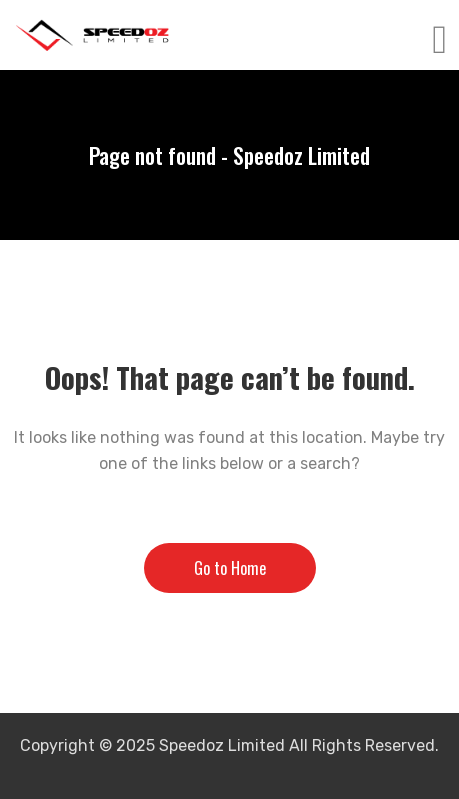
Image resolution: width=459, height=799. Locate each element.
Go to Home (230, 568)
